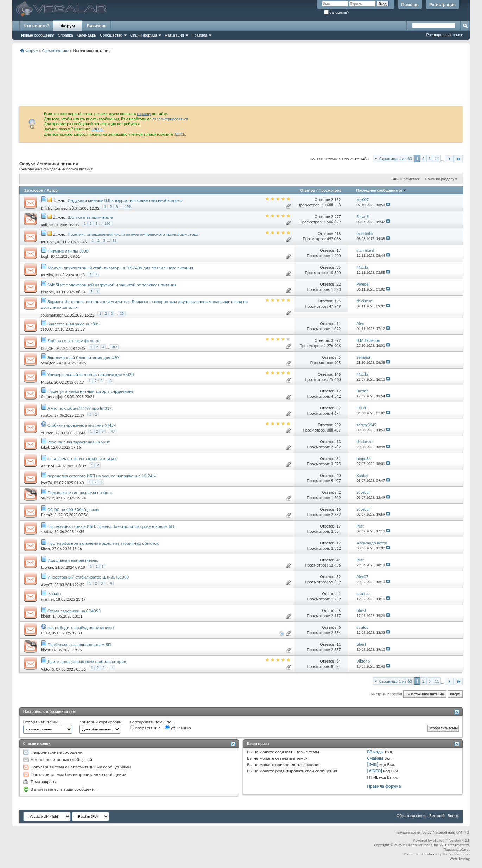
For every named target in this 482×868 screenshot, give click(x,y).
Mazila (46, 382)
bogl (45, 256)
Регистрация (442, 5)
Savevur (47, 498)
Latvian (47, 567)
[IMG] (373, 764)
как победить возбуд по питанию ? (81, 628)
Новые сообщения (38, 35)
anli (44, 225)
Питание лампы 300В (68, 251)
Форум (68, 26)
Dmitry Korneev (54, 208)
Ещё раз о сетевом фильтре (74, 341)
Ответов (308, 190)
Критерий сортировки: (101, 722)
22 (338, 284)
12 (338, 391)
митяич (47, 599)
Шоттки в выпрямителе (90, 217)
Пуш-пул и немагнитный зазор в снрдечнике (91, 391)
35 (338, 267)
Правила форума (384, 786)
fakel (45, 447)
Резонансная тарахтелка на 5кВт (79, 442)
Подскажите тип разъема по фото (80, 493)
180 (114, 347)
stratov (47, 415)
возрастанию (145, 728)
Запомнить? (337, 12)
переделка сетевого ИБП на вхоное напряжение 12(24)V (102, 476)
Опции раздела (404, 179)
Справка (65, 35)
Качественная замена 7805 (74, 324)
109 (128, 207)
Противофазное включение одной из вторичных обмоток (103, 543)
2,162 (336, 200)
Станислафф (52, 397)
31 (338, 459)
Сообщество (111, 35)
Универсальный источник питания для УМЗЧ (91, 374)
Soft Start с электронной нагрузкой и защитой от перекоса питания (112, 285)
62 (338, 577)
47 (113, 431)
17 (338, 250)
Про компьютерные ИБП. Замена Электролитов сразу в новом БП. (111, 526)
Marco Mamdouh (456, 854)
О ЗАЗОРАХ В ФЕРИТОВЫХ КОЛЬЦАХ (82, 459)
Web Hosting (460, 859)
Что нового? (36, 26)
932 (337, 425)
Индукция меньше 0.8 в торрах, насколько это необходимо (125, 200)
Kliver (45, 549)
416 (337, 234)
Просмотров (330, 190)
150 (107, 224)
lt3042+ (55, 594)
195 (337, 301)
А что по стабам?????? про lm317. (80, 408)
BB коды (375, 752)
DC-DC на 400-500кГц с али (73, 509)
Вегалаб (437, 815)
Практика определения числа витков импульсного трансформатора (133, 234)
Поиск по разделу (440, 179)
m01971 (48, 242)
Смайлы (375, 758)
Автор (52, 190)
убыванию (178, 728)
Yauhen (47, 433)
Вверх (455, 694)
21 (114, 240)
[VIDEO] (375, 771)
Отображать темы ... (43, 722)
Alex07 (47, 585)
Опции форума (144, 35)
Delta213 (49, 515)
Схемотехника (56, 50)
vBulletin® (441, 840)
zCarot (465, 850)
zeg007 (47, 329)
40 (338, 476)
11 (437, 158)
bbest (46, 616)
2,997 (336, 217)
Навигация (174, 35)
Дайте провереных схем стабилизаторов (87, 661)
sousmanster (52, 315)
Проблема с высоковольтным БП (79, 644)
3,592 (336, 340)
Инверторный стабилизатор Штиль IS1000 (88, 577)
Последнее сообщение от (381, 190)
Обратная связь (411, 815)
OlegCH (47, 349)
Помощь (410, 5)
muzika (47, 275)
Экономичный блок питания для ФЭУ (83, 358)
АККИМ (47, 466)
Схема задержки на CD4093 (74, 611)
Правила (200, 35)
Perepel (47, 292)
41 (338, 560)
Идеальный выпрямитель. (73, 560)
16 (338, 509)
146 (337, 374)
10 (122, 314)
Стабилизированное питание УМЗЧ (82, 425)
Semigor (48, 363)
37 (338, 408)
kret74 (46, 483)
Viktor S (47, 669)
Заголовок (34, 190)
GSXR (45, 633)
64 (338, 661)
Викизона (96, 26)
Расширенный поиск (444, 35)
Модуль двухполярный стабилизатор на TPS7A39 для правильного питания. (121, 268)
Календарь (87, 35)
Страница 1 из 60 (396, 158)
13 (338, 442)
